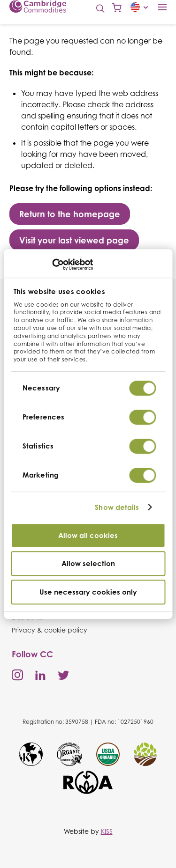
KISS (107, 831)
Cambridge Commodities (38, 6)
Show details (117, 507)
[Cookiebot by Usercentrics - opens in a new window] (52, 265)
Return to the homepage (70, 214)
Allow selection (88, 563)
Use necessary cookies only (88, 592)
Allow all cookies (88, 535)
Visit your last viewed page (74, 240)
